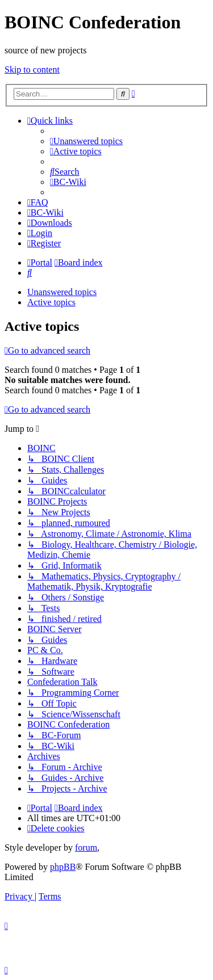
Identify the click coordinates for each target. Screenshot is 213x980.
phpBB (63, 867)
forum (86, 847)
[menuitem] (86, 141)
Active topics (51, 302)
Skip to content (32, 70)
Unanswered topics (62, 292)
